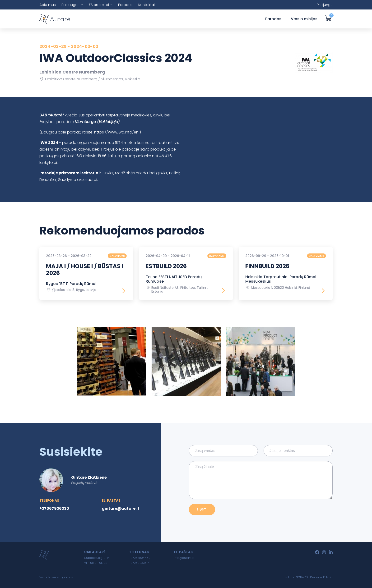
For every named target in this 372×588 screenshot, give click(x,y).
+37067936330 (54, 508)
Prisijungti (325, 5)
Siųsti (202, 509)
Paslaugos (70, 5)
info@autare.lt (184, 558)
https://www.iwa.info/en (116, 132)
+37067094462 (140, 558)
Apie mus (48, 5)
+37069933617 (139, 563)
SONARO (302, 577)
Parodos (125, 5)
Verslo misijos (304, 19)
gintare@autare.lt (121, 508)
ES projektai (99, 5)
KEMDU (328, 577)
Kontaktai (146, 5)
